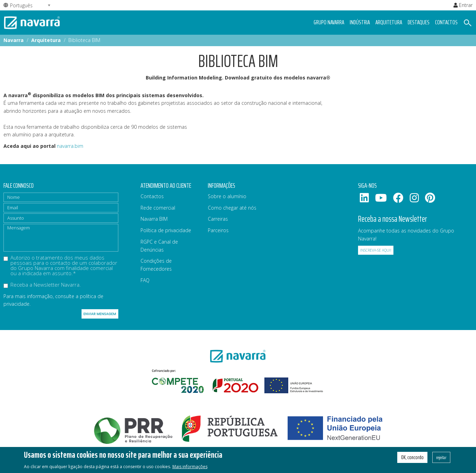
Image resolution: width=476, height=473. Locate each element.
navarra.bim (70, 146)
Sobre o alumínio (227, 196)
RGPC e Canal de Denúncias (159, 246)
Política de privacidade (166, 230)
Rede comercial (158, 208)
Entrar (463, 5)
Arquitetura (389, 22)
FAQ (145, 280)
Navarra (14, 40)
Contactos (446, 22)
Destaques (419, 22)
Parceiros (218, 230)
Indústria (360, 22)
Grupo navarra (329, 22)
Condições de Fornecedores (156, 265)
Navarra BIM (154, 219)
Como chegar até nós (232, 208)
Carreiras (218, 219)
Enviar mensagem (100, 314)
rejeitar (441, 460)
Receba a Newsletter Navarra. (42, 285)
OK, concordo (412, 460)
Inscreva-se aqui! (376, 250)
